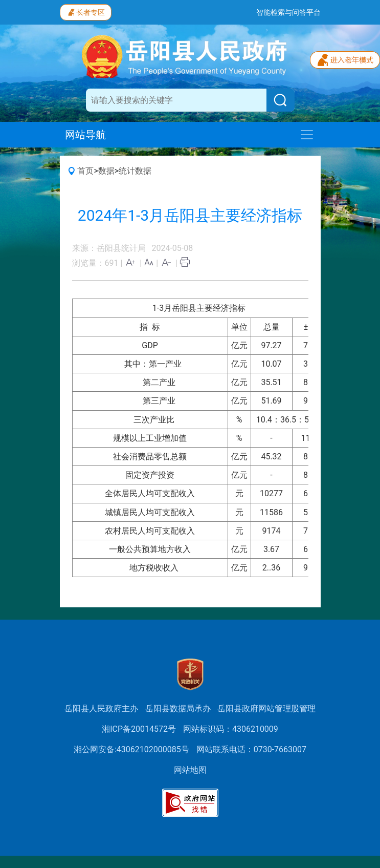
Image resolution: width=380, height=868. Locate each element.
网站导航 (85, 135)
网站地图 (190, 770)
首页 (85, 171)
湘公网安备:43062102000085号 (131, 749)
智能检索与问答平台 (288, 12)
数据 (106, 171)
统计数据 (135, 171)
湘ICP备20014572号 (139, 729)
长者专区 (86, 11)
